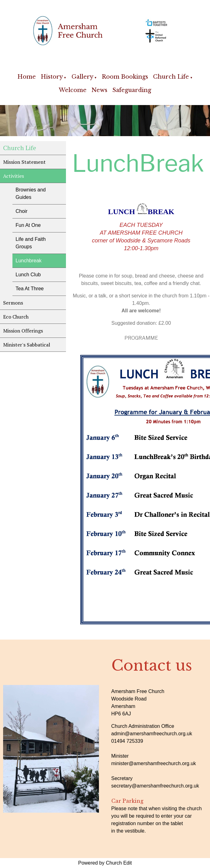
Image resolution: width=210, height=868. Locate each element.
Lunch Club (28, 275)
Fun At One (28, 225)
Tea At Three (30, 289)
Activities (14, 176)
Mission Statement (24, 162)
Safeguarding (132, 90)
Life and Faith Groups (31, 243)
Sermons (13, 303)
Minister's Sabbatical (27, 345)
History (52, 77)
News (99, 90)
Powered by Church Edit (105, 863)
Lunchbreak (29, 261)
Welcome (73, 90)
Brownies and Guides (31, 193)
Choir (21, 211)
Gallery (82, 77)
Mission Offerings (23, 331)
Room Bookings (125, 77)
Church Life (171, 77)
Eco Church (16, 317)
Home (27, 77)
